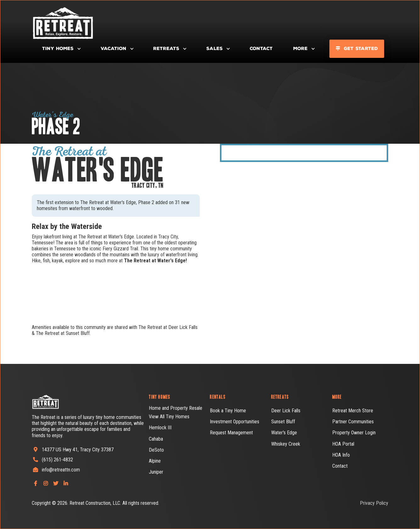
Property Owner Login (354, 433)
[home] (48, 22)
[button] (61, 49)
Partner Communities (353, 422)
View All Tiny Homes (169, 417)
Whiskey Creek (286, 444)
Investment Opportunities (235, 422)
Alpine (155, 461)
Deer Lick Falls (286, 411)
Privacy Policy (374, 503)
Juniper (156, 472)
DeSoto (156, 450)
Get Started (357, 49)
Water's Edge (284, 433)
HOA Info (341, 455)
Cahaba (156, 439)
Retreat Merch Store (353, 411)
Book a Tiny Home (228, 411)
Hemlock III (160, 428)
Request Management (231, 433)
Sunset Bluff (283, 422)
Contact (261, 49)
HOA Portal (343, 444)
